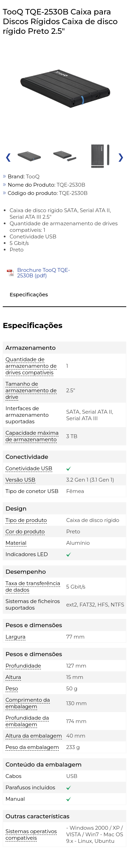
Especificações (29, 294)
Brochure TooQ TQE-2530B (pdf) (44, 273)
